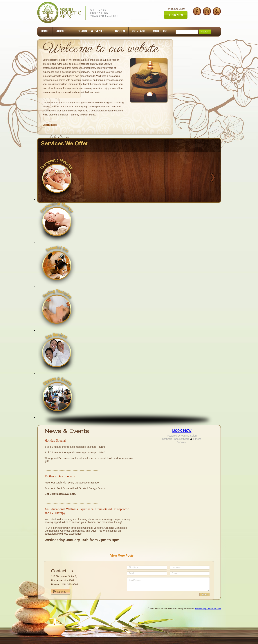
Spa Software (182, 439)
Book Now (182, 430)
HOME (45, 32)
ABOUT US (63, 32)
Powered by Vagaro (178, 436)
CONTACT (139, 32)
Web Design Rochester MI (208, 609)
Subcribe (61, 592)
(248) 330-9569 (176, 9)
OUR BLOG (160, 32)
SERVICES (118, 32)
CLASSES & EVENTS (91, 32)
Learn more (50, 125)
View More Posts (122, 556)
